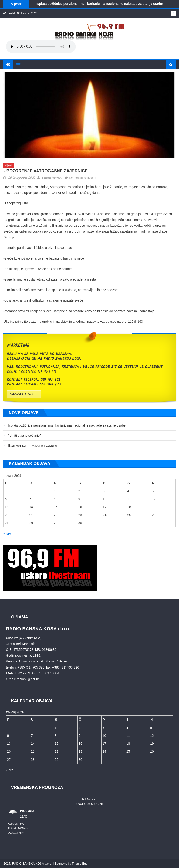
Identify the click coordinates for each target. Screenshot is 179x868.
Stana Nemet (52, 178)
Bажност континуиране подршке (33, 446)
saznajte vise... (24, 395)
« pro (7, 533)
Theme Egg (80, 863)
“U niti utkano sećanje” (24, 436)
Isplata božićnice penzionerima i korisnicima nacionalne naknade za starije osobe (100, 4)
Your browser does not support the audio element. (41, 47)
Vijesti (9, 165)
